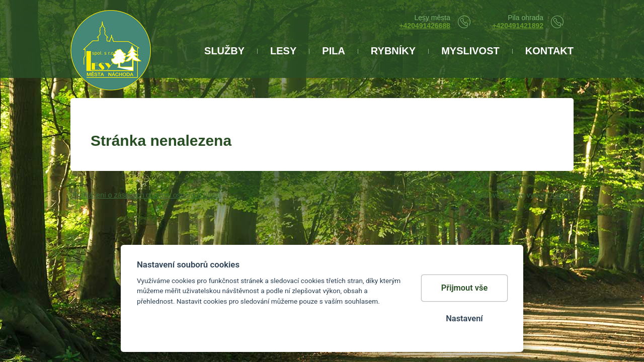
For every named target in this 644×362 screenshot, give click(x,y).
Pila (334, 51)
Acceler (562, 195)
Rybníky (393, 51)
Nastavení (464, 319)
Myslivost (470, 51)
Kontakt (549, 51)
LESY (283, 51)
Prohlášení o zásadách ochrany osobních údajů (146, 195)
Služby (224, 51)
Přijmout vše (465, 288)
